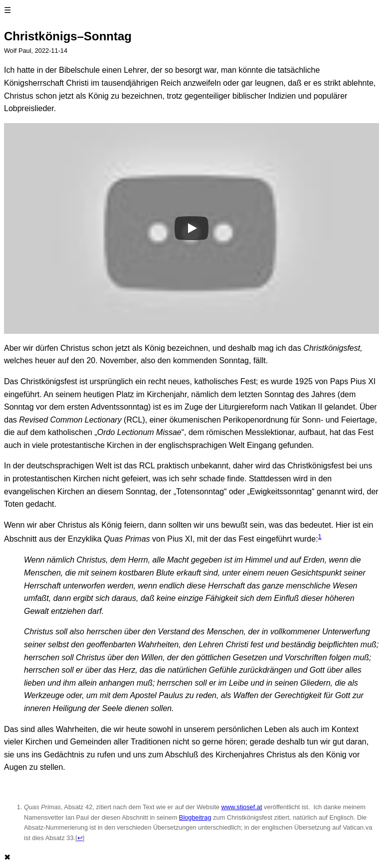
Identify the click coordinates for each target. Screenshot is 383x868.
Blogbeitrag (195, 817)
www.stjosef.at (242, 807)
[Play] (191, 228)
